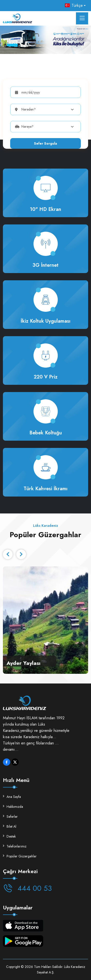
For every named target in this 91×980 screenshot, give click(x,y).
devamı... (11, 749)
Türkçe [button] (74, 5)
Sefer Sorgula (45, 143)
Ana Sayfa (12, 797)
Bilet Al (10, 826)
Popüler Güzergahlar (20, 856)
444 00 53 (27, 888)
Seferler (10, 817)
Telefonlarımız (15, 846)
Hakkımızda (13, 807)
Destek (9, 836)
